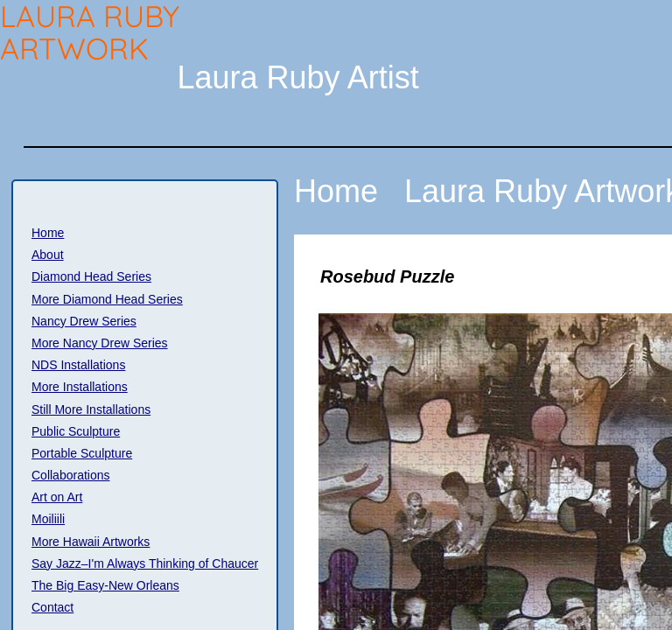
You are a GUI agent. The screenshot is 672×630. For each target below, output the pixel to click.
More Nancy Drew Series (100, 343)
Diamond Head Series (91, 276)
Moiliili (48, 519)
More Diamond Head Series (107, 299)
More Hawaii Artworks (91, 542)
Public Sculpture (76, 431)
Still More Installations (91, 409)
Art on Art (57, 497)
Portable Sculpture (82, 453)
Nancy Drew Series (84, 321)
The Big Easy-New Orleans (105, 585)
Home (48, 233)
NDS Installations (78, 365)
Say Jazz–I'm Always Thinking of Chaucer (145, 563)
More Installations (80, 387)
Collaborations (71, 475)
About (48, 255)
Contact (52, 607)
